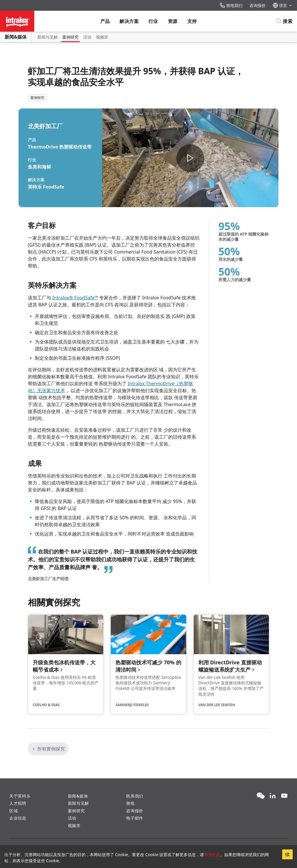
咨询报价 (258, 5)
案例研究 (70, 37)
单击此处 (212, 855)
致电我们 (231, 5)
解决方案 (129, 21)
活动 (87, 37)
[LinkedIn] (273, 796)
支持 (192, 21)
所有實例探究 (48, 749)
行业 (153, 21)
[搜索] (284, 21)
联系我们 (135, 796)
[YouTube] (284, 796)
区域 (13, 811)
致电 (130, 803)
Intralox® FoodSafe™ (75, 298)
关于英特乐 (20, 796)
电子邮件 (135, 818)
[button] (190, 158)
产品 (105, 21)
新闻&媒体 (16, 37)
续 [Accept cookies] (287, 854)
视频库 (102, 37)
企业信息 (18, 818)
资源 (173, 21)
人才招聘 (18, 803)
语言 (282, 5)
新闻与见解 (48, 37)
